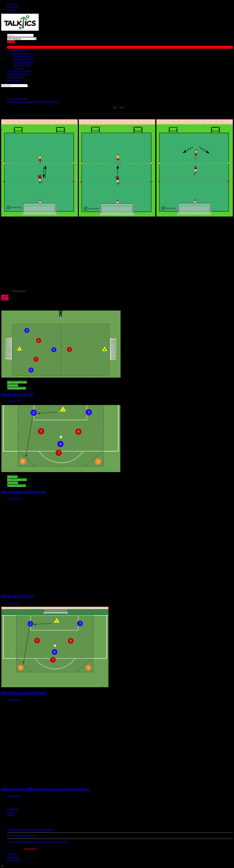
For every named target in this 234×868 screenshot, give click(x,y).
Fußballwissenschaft (18, 74)
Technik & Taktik (22, 65)
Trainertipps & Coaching (20, 71)
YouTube (12, 10)
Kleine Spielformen (23, 59)
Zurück (5, 296)
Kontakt (11, 854)
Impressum (13, 857)
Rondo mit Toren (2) (17, 395)
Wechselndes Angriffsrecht (24, 492)
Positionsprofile (15, 77)
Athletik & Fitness (23, 53)
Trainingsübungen (17, 50)
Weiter (5, 299)
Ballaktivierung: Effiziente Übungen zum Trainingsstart (45, 789)
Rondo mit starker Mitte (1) (22, 836)
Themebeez (30, 849)
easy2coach (19, 291)
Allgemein (12, 102)
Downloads (13, 80)
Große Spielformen (23, 62)
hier (115, 107)
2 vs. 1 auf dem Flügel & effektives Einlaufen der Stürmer (37, 842)
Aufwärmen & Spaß (24, 56)
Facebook (12, 4)
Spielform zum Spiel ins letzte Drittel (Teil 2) (30, 830)
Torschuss (19, 68)
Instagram (13, 7)
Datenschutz (14, 860)
